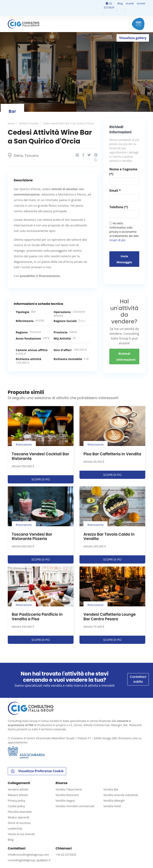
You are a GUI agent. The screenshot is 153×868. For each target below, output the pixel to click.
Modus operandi (19, 817)
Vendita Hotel (112, 806)
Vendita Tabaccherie (69, 789)
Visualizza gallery (133, 38)
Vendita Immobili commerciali (75, 806)
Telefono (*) (119, 207)
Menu (139, 24)
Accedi (130, 3)
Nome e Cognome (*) (123, 172)
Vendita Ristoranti (67, 795)
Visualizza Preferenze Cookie (37, 771)
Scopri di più (117, 240)
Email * (115, 190)
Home (11, 123)
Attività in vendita (29, 123)
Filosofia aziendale (20, 812)
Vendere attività (18, 789)
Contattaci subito (138, 679)
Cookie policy (16, 806)
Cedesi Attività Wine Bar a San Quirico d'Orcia (68, 123)
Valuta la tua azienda (21, 834)
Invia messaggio (124, 259)
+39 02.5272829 (66, 855)
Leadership (15, 828)
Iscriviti (141, 3)
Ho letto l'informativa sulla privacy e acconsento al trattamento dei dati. (124, 232)
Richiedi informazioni (126, 356)
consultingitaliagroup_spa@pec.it (29, 860)
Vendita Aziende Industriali (121, 795)
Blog (120, 3)
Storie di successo (19, 823)
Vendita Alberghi (114, 801)
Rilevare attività (18, 795)
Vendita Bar (111, 789)
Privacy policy (17, 801)
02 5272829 (109, 5)
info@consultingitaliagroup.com (28, 855)
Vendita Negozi (65, 801)
